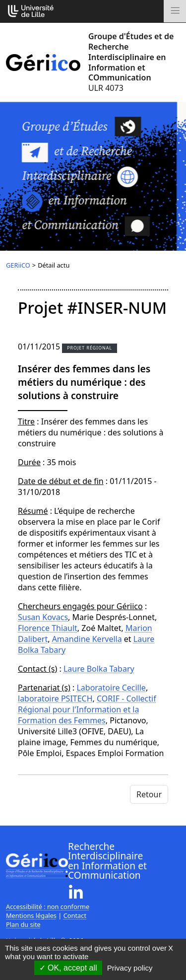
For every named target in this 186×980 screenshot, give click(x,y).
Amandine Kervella (87, 639)
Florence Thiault (48, 628)
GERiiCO (18, 265)
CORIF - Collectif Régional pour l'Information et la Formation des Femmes (87, 709)
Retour (149, 794)
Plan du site (23, 924)
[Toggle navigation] (175, 11)
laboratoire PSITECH (55, 699)
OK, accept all (68, 968)
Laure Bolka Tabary (99, 669)
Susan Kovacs (43, 617)
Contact (75, 915)
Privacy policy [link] (130, 968)
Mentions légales (31, 915)
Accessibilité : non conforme (48, 907)
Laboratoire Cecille (111, 688)
